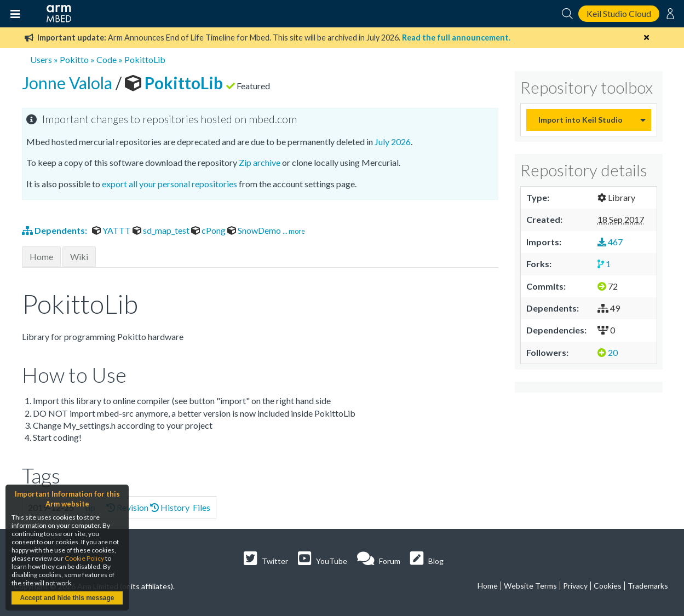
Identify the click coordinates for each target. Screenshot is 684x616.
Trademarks (648, 586)
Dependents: (55, 230)
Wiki (79, 257)
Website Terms (530, 586)
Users (41, 59)
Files (201, 507)
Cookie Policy (84, 558)
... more (294, 231)
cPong (209, 230)
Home (41, 257)
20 (608, 352)
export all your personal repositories (169, 184)
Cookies (608, 586)
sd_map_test (162, 230)
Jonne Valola (69, 83)
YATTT (112, 230)
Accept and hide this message (67, 598)
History (170, 507)
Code (107, 59)
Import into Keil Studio (580, 120)
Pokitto (74, 59)
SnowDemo (255, 230)
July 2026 (393, 142)
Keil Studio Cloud (619, 13)
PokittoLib (145, 59)
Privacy (575, 586)
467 (610, 242)
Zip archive (260, 162)
